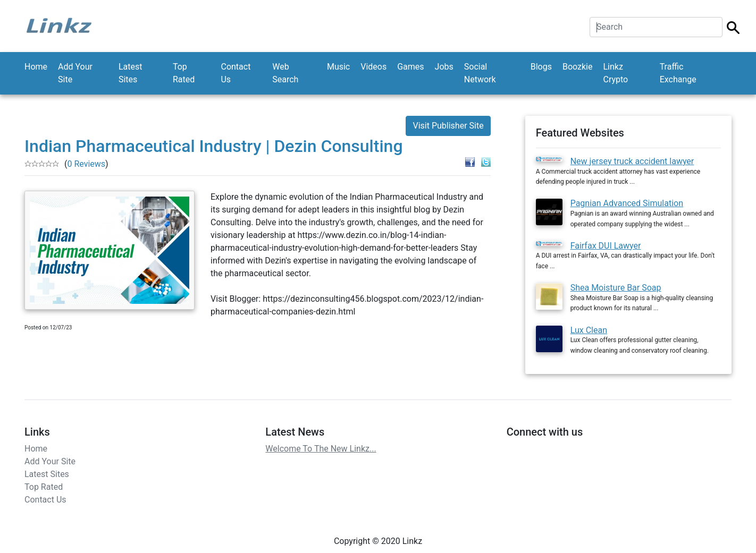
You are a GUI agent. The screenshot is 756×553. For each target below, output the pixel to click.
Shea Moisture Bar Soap (616, 288)
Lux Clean (589, 330)
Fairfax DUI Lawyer (606, 246)
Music (338, 67)
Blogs (541, 67)
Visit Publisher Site (448, 126)
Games (410, 67)
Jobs (444, 67)
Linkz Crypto (615, 73)
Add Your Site (75, 73)
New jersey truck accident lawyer (632, 161)
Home (36, 67)
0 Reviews (86, 164)
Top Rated (184, 73)
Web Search (285, 73)
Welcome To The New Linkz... (321, 449)
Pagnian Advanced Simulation (627, 203)
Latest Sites (131, 73)
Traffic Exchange (678, 73)
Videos (373, 67)
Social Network (480, 73)
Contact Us (236, 73)
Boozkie (578, 67)
